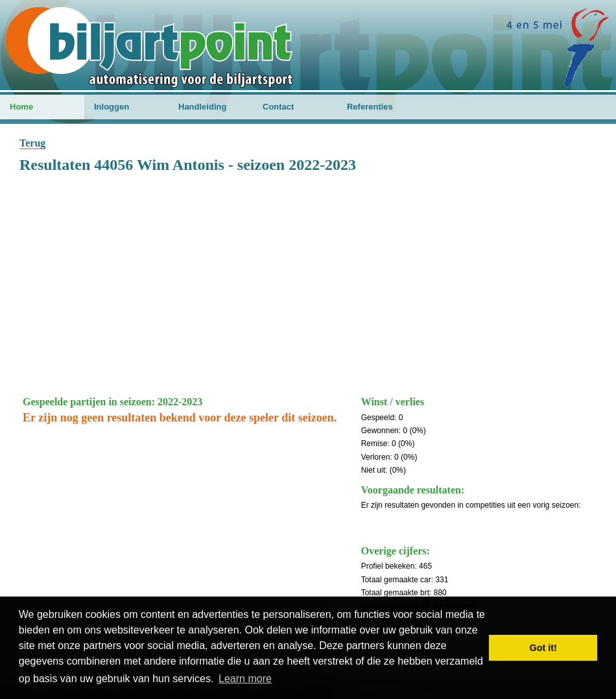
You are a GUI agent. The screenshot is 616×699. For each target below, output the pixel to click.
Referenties (370, 107)
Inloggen (112, 107)
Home (21, 107)
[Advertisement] (308, 282)
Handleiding (202, 107)
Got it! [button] (543, 648)
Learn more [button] (245, 679)
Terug (32, 143)
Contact (278, 107)
